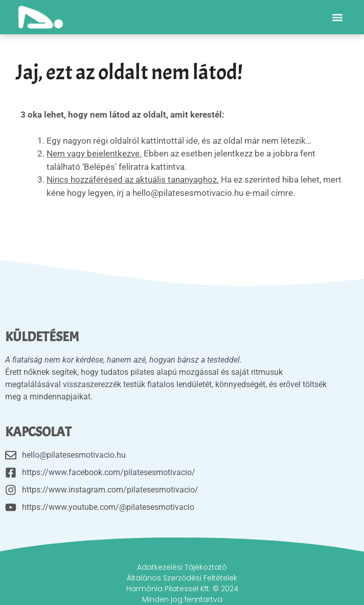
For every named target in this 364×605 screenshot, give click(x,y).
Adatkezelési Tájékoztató (182, 567)
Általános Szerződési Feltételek (182, 578)
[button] (337, 17)
